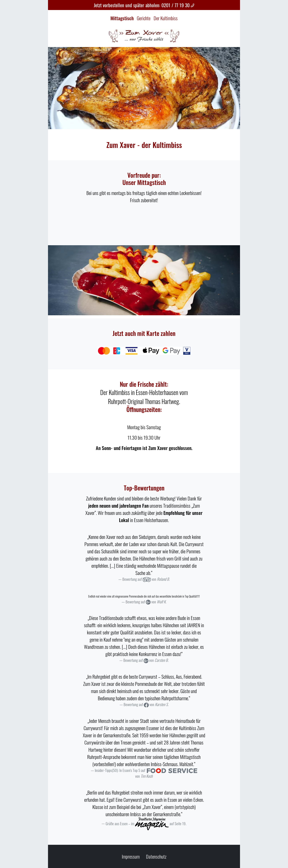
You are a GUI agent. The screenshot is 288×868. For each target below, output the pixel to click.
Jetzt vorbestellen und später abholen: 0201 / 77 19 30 (144, 5)
